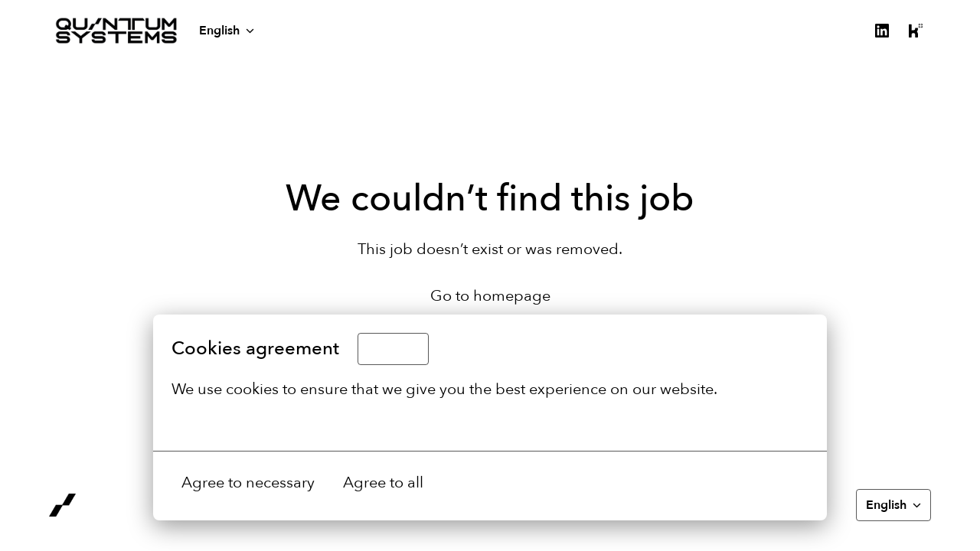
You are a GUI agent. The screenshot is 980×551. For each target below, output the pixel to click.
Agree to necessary (248, 483)
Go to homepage (490, 296)
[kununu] (916, 31)
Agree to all (383, 483)
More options (227, 423)
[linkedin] (882, 31)
